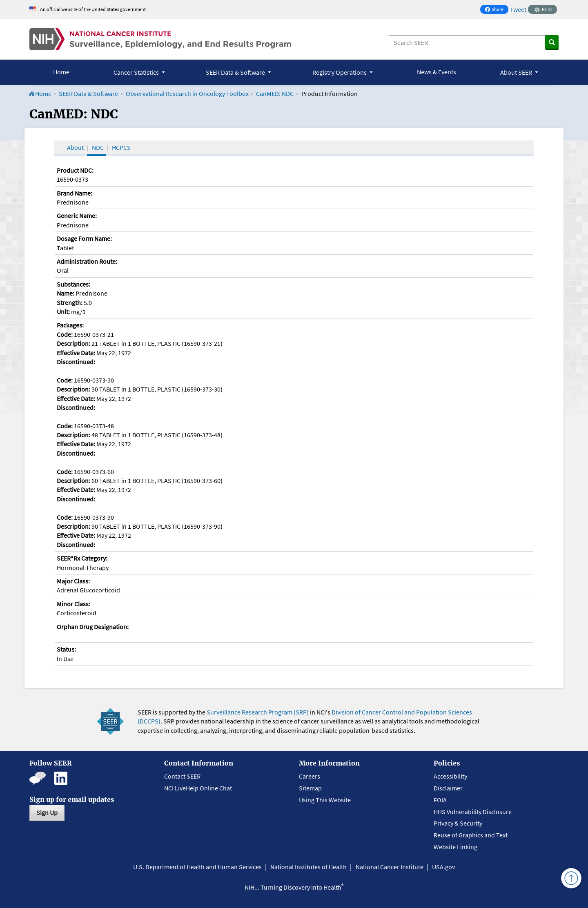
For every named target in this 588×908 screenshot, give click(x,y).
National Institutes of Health (308, 867)
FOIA (440, 800)
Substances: (73, 284)
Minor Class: (73, 604)
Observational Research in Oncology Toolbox (187, 93)
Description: (73, 343)
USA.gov (443, 867)
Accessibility (450, 776)
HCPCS (121, 147)
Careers (310, 776)
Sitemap (310, 788)
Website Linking (455, 847)
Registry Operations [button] (340, 72)
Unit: (63, 312)
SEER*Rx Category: (82, 558)
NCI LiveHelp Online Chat (198, 788)
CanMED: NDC (275, 93)
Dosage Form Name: (84, 238)
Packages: (70, 325)
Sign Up (47, 812)
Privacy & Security (458, 823)
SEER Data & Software (88, 93)
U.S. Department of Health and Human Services (197, 867)
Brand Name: (75, 193)
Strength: (70, 303)
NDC (98, 147)
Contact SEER (182, 776)
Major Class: (73, 581)
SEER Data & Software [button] (236, 72)
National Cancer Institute (390, 867)
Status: (66, 649)
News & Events (437, 72)
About (75, 147)
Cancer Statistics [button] (137, 72)
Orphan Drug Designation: (93, 627)
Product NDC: (75, 170)
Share (497, 10)
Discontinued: (76, 362)
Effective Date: (76, 353)
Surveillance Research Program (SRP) (258, 712)
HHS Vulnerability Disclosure (473, 812)
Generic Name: (77, 216)
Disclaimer (448, 788)
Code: (65, 334)
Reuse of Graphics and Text (471, 835)
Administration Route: (87, 261)
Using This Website (325, 800)
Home (61, 72)
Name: (66, 293)
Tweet (518, 9)
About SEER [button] (517, 72)
